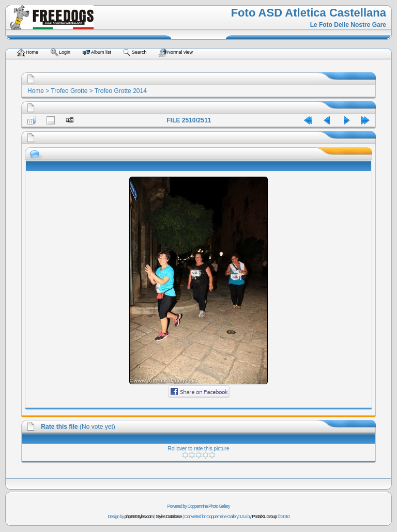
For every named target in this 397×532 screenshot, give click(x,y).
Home (36, 91)
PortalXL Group (265, 517)
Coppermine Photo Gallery (208, 506)
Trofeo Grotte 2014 (121, 91)
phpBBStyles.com (139, 517)
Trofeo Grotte (69, 91)
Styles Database (169, 517)
